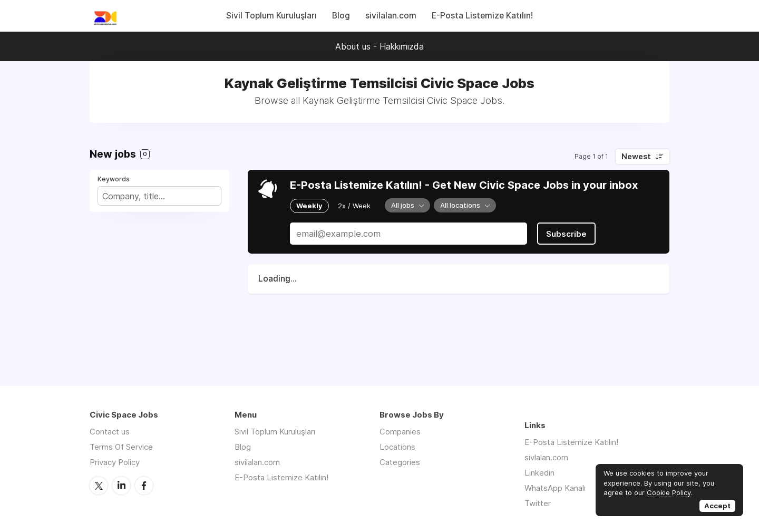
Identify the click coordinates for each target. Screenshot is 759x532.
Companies (400, 432)
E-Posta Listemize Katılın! (482, 16)
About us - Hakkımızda (379, 46)
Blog (341, 16)
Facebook (144, 486)
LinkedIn (121, 486)
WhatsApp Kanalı (555, 488)
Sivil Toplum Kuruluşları (271, 16)
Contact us (110, 432)
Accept (717, 506)
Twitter (99, 486)
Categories (400, 462)
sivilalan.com (391, 16)
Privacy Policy (115, 462)
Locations (397, 447)
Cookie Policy (669, 492)
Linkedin (539, 473)
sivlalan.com (546, 457)
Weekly (309, 206)
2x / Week (354, 206)
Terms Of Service (121, 447)
